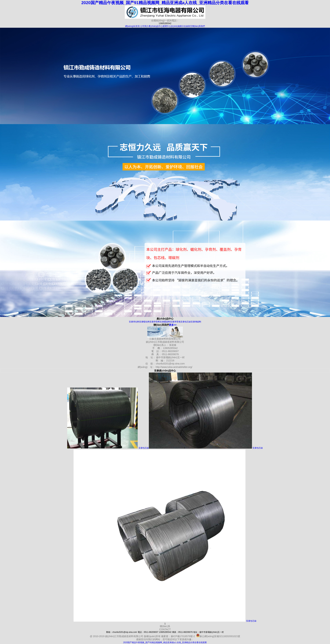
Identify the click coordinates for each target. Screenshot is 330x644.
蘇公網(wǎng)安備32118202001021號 (218, 636)
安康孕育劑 (155, 322)
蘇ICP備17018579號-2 (183, 636)
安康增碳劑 (196, 322)
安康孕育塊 (175, 322)
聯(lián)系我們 (199, 26)
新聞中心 (167, 26)
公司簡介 (144, 26)
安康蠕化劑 (144, 322)
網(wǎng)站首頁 (132, 26)
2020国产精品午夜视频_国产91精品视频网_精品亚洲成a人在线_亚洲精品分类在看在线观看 (165, 3)
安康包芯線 (186, 322)
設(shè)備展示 (177, 26)
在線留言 (188, 26)
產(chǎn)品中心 (156, 26)
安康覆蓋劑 (165, 322)
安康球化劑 (134, 322)
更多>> (173, 325)
